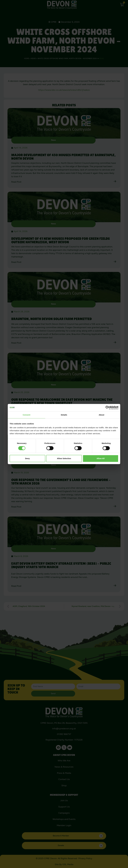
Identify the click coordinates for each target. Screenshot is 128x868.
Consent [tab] (27, 415)
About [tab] (101, 415)
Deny (27, 458)
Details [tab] (64, 415)
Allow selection (64, 458)
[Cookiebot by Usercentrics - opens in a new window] (107, 408)
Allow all (101, 458)
